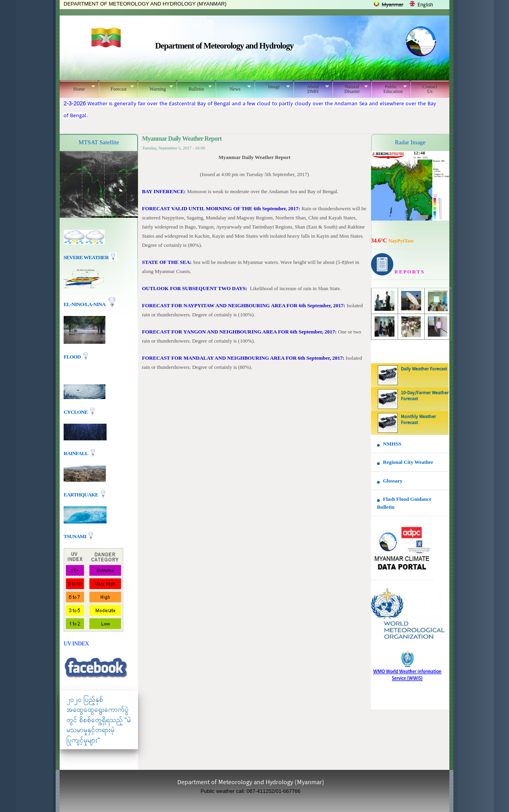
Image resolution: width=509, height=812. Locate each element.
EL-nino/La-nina (84, 304)
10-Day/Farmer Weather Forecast (425, 396)
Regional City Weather (408, 462)
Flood (73, 357)
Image (272, 87)
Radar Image (410, 142)
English (425, 5)
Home (77, 88)
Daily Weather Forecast (424, 369)
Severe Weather (90, 257)
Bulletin (194, 88)
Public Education (389, 89)
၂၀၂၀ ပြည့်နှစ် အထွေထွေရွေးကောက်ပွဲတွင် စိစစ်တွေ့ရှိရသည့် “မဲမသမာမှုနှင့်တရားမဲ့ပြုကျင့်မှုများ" (99, 720)
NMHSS (392, 444)
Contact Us (430, 89)
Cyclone (76, 412)
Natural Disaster (350, 89)
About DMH (311, 89)
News (233, 88)
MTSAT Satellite (99, 142)
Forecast (116, 88)
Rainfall (76, 453)
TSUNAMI (75, 536)
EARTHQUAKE (82, 494)
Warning (155, 88)
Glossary (393, 481)
